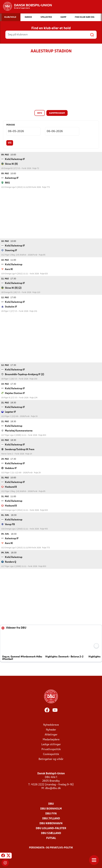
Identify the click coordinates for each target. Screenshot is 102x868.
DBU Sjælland (51, 833)
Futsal (51, 838)
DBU (51, 804)
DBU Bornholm (51, 809)
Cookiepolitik (51, 754)
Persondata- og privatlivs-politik (51, 848)
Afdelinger (51, 735)
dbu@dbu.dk (53, 788)
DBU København (51, 823)
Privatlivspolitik (51, 749)
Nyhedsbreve (51, 725)
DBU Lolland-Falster (51, 828)
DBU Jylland (51, 818)
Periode (11, 125)
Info (40, 113)
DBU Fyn (51, 814)
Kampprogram (57, 113)
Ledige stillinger (51, 744)
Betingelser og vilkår (51, 759)
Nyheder (51, 730)
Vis (10, 143)
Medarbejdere (51, 740)
